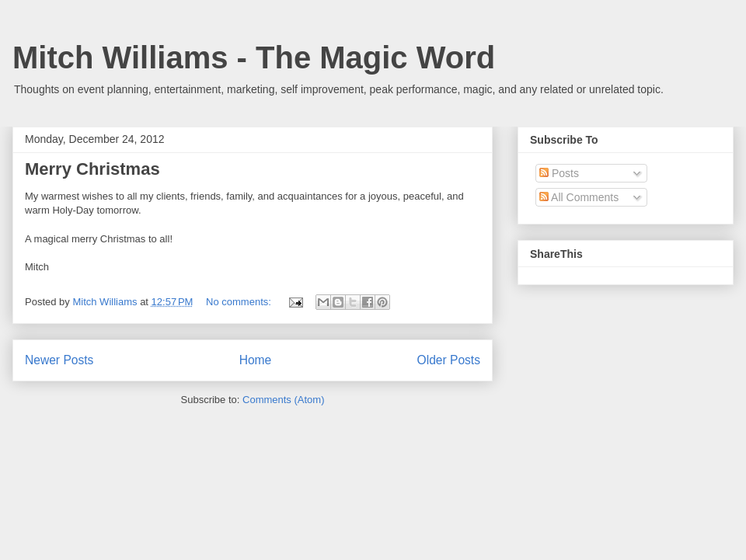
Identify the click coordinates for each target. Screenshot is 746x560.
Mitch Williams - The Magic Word (254, 57)
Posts (559, 173)
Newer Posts (59, 360)
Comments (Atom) (283, 400)
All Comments (579, 197)
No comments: (240, 302)
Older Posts (449, 360)
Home (256, 360)
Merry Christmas (92, 169)
